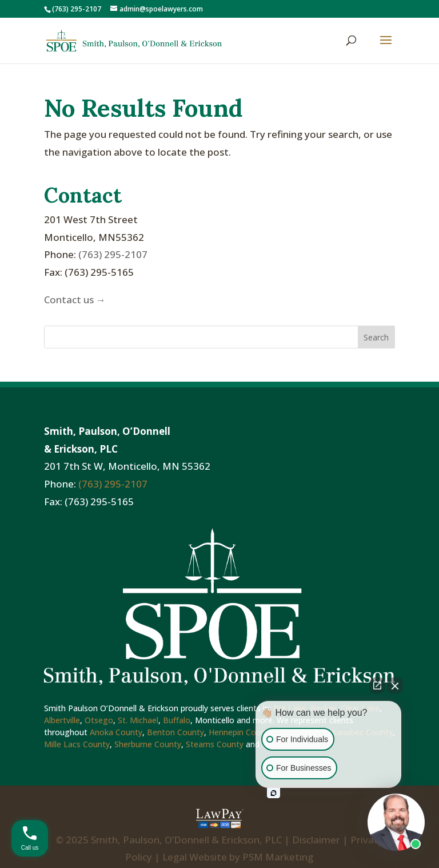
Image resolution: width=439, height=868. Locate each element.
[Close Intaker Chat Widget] (395, 685)
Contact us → (75, 300)
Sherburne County (148, 744)
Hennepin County (241, 732)
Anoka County (116, 732)
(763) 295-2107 (113, 254)
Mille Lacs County (77, 744)
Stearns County (215, 744)
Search (376, 337)
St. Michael (138, 720)
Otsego (99, 720)
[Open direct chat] (377, 685)
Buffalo (177, 720)
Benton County (175, 732)
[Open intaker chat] (274, 793)
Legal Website (195, 857)
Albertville (62, 720)
